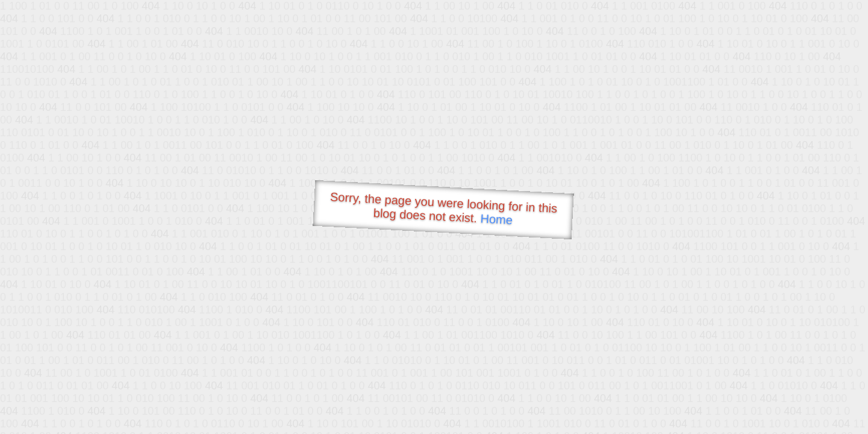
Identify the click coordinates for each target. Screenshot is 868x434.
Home (496, 219)
